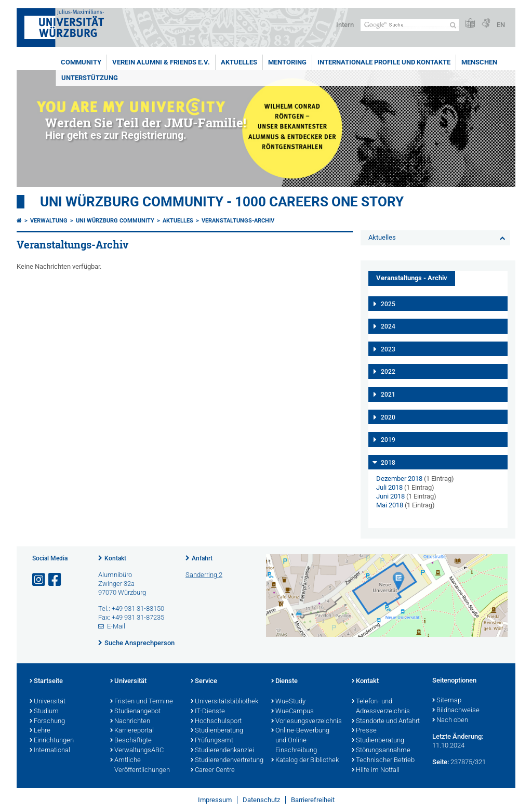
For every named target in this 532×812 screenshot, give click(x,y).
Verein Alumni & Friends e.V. (161, 62)
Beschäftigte (131, 741)
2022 (388, 372)
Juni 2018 (390, 496)
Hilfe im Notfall (376, 770)
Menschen (479, 62)
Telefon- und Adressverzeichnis (381, 707)
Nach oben (450, 721)
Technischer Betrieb (383, 761)
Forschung (47, 722)
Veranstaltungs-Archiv (238, 221)
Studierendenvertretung (226, 761)
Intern (345, 25)
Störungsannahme (381, 751)
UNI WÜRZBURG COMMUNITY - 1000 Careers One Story (222, 202)
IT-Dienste (208, 712)
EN (501, 25)
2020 (388, 417)
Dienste (284, 682)
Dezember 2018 (399, 479)
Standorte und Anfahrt (386, 722)
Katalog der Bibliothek (305, 761)
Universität (48, 702)
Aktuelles (239, 62)
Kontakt (115, 558)
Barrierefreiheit (313, 800)
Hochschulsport (216, 722)
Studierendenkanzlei (222, 751)
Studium (44, 712)
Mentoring (287, 62)
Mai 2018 (390, 505)
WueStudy (288, 702)
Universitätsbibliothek (224, 702)
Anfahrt (202, 558)
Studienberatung (217, 731)
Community (81, 62)
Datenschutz (261, 800)
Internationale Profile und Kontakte (384, 62)
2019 (388, 440)
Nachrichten (130, 722)
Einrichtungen (52, 741)
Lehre (40, 731)
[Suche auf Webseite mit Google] (410, 25)
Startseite (46, 682)
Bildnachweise (456, 711)
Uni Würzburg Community (115, 221)
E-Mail (116, 626)
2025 (388, 304)
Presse (364, 731)
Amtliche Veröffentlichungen (140, 765)
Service (204, 682)
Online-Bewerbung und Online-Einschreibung (300, 741)
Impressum (215, 800)
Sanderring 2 (204, 575)
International (50, 751)
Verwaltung (49, 221)
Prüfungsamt (212, 741)
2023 (388, 349)
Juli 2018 (389, 487)
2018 (388, 463)
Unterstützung (90, 78)
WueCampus (292, 712)
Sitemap (447, 701)
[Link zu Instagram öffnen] (39, 580)
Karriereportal (132, 731)
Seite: (441, 762)
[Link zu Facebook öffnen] (56, 580)
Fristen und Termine (142, 702)
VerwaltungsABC (137, 751)
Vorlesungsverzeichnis (306, 722)
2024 (388, 326)
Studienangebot (135, 712)
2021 (388, 395)
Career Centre (213, 770)
